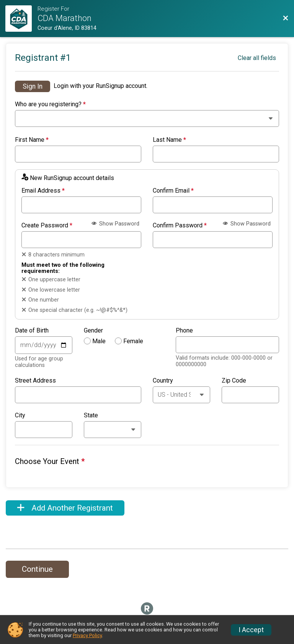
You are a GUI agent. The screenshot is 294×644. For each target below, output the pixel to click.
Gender (93, 331)
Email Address (43, 191)
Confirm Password (180, 225)
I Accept (251, 630)
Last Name (169, 140)
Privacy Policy (87, 635)
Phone (184, 331)
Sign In (33, 86)
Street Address (35, 381)
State (91, 415)
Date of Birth (32, 331)
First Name (32, 140)
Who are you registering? (50, 104)
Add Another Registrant (65, 508)
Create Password (47, 225)
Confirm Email (173, 191)
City (20, 415)
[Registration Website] (21, 19)
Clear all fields (257, 58)
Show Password (115, 224)
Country (163, 381)
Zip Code (234, 381)
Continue (37, 569)
